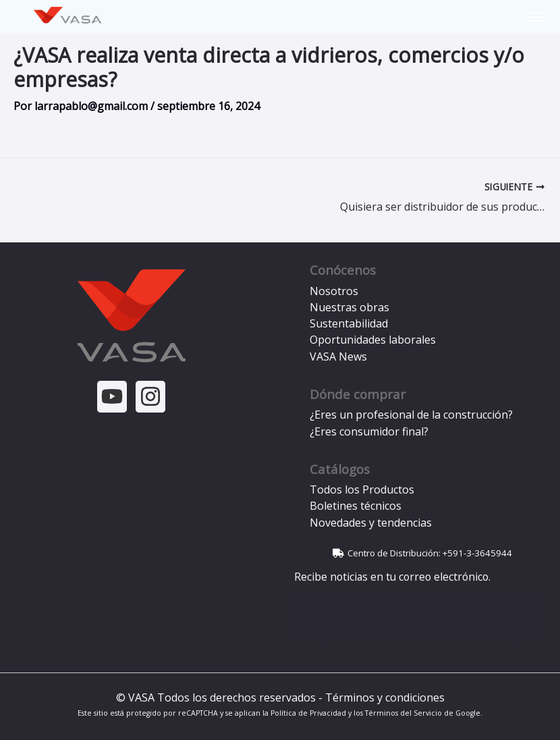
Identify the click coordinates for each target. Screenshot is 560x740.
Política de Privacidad (308, 713)
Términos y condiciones (385, 697)
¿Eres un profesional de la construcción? (411, 415)
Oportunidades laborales (373, 340)
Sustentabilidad (349, 323)
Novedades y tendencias (371, 523)
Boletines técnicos (356, 506)
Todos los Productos (362, 490)
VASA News (338, 356)
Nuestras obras (349, 307)
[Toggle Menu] (536, 17)
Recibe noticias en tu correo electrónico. (390, 577)
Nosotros (334, 291)
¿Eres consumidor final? (369, 431)
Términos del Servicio (403, 713)
